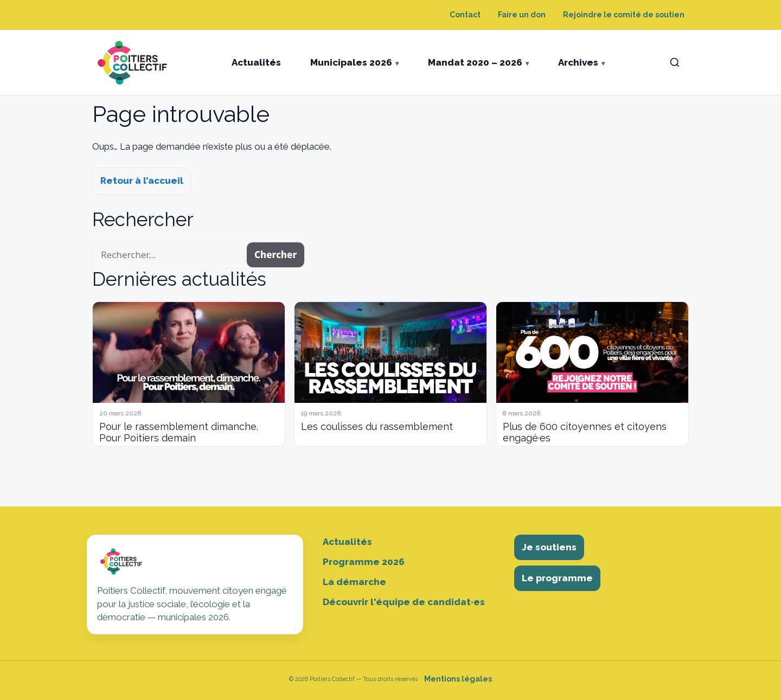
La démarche (354, 582)
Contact (465, 15)
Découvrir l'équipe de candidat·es (404, 602)
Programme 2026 (364, 562)
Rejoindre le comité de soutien (624, 15)
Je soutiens (549, 547)
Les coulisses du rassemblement (377, 426)
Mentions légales (458, 679)
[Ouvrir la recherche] (675, 62)
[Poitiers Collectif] (134, 62)
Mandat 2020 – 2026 (475, 62)
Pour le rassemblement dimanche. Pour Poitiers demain (179, 432)
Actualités (256, 62)
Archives (578, 62)
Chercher (276, 255)
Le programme (557, 578)
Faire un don (522, 15)
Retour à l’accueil (142, 181)
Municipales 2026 (351, 62)
